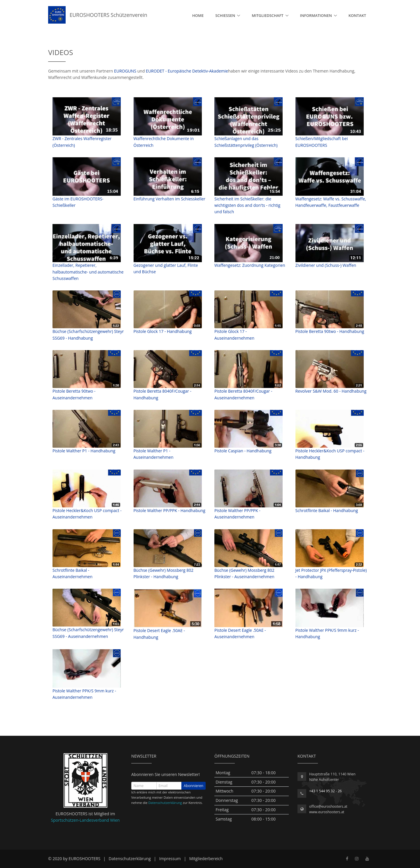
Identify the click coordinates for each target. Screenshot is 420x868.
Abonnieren (194, 786)
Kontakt (357, 15)
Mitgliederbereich (206, 859)
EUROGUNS (125, 71)
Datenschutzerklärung (165, 803)
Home (198, 15)
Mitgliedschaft (267, 15)
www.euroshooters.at (327, 812)
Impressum (170, 859)
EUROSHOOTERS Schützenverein (98, 15)
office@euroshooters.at (328, 806)
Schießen (225, 15)
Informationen (316, 15)
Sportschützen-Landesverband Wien (85, 820)
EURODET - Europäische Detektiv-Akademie (187, 71)
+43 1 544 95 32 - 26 (325, 791)
